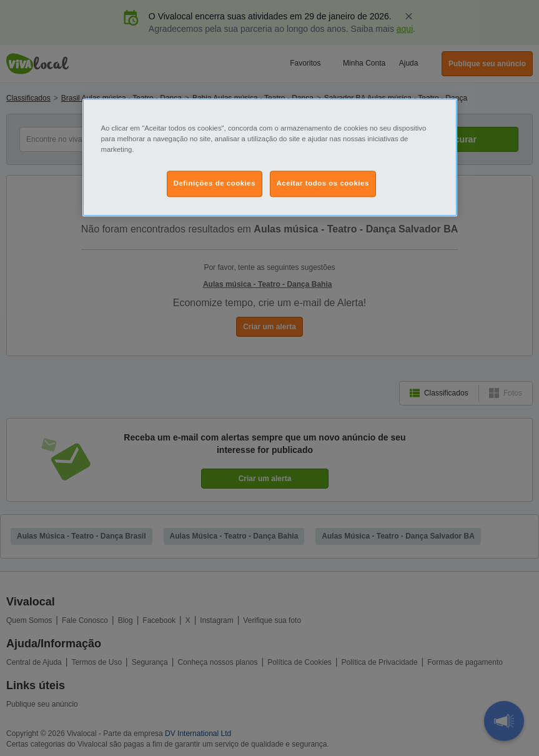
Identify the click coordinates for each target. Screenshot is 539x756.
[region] (270, 157)
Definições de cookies (215, 183)
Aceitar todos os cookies (323, 183)
